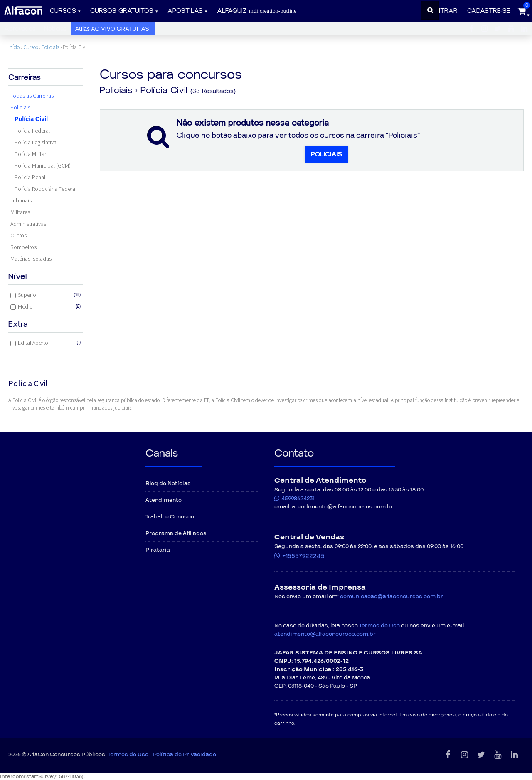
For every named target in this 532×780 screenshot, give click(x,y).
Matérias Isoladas (31, 259)
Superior (46, 295)
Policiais (50, 47)
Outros (18, 235)
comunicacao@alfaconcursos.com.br (392, 597)
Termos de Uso (379, 626)
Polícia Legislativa (36, 142)
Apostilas (185, 11)
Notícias (55, 29)
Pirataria (158, 550)
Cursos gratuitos (122, 11)
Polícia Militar (30, 154)
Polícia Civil (31, 119)
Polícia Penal (30, 177)
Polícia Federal (32, 131)
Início (14, 47)
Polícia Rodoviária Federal (46, 189)
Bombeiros (23, 247)
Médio (46, 306)
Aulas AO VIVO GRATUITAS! (113, 29)
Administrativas (28, 224)
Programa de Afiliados (176, 533)
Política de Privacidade (185, 755)
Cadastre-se (489, 11)
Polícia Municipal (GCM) (43, 165)
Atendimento (164, 500)
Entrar (445, 11)
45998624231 (298, 499)
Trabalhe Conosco (170, 517)
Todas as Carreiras (32, 96)
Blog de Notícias (168, 484)
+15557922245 (303, 556)
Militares (20, 212)
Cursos (63, 11)
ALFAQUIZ (257, 11)
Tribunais (21, 200)
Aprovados (20, 29)
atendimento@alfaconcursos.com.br (325, 634)
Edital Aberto (46, 343)
